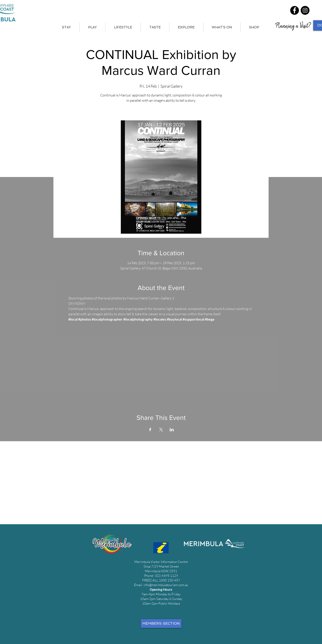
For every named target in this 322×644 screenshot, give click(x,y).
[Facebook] (295, 10)
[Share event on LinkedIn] (172, 430)
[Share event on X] (161, 430)
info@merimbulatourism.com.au (166, 585)
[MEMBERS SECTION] (161, 624)
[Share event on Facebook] (150, 430)
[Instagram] (305, 10)
